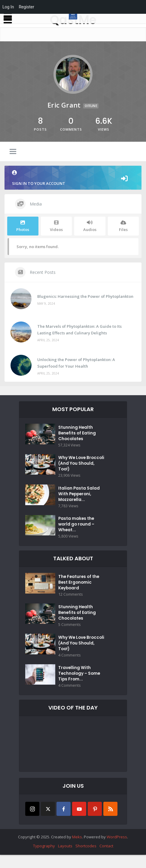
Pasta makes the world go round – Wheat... (77, 530)
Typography (44, 859)
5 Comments (69, 634)
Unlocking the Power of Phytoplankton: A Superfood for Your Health (76, 363)
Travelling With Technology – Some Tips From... (80, 686)
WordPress (117, 850)
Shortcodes (86, 859)
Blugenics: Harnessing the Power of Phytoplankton (85, 296)
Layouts (65, 859)
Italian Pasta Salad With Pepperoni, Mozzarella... (79, 498)
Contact (106, 859)
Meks (77, 850)
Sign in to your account (73, 178)
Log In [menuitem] (8, 7)
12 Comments (70, 602)
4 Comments (69, 667)
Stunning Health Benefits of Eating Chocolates (78, 434)
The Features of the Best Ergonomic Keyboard (80, 590)
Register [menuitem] (26, 7)
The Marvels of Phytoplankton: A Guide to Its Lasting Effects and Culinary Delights (79, 330)
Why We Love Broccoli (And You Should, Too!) (82, 466)
